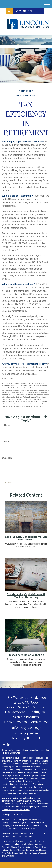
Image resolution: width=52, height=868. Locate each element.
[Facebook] (4, 744)
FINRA (22, 825)
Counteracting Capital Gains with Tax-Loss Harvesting (26, 596)
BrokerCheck (15, 753)
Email (7, 442)
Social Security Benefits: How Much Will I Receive (26, 538)
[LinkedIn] (9, 744)
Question (7, 458)
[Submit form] (9, 483)
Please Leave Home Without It (26, 655)
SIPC (28, 825)
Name (7, 425)
